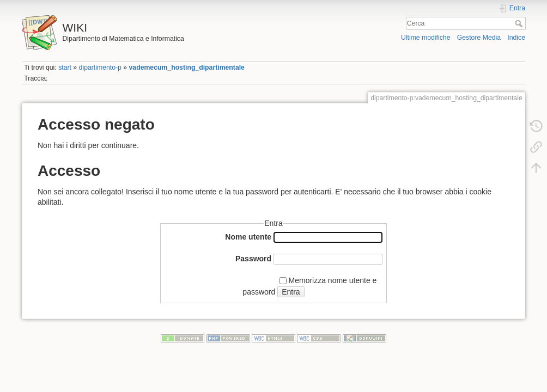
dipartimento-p (100, 68)
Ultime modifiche (426, 38)
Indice (516, 38)
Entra (291, 292)
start (65, 68)
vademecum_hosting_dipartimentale (187, 68)
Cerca (520, 23)
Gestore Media (479, 38)
